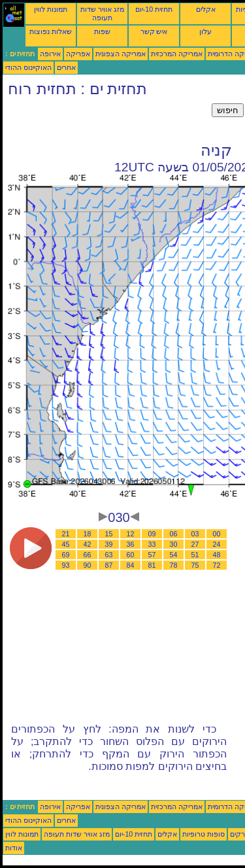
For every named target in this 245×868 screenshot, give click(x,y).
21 (66, 534)
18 (88, 534)
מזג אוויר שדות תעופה (102, 13)
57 (152, 555)
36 (131, 544)
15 (109, 534)
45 (66, 544)
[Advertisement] (107, 120)
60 (131, 555)
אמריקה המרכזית (177, 54)
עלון (205, 31)
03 (195, 534)
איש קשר (154, 31)
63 (109, 555)
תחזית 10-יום (154, 9)
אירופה (50, 54)
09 (152, 534)
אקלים (206, 9)
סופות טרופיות (204, 834)
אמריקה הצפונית (121, 54)
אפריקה (78, 54)
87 (109, 565)
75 (195, 565)
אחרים (66, 67)
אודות (14, 848)
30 (174, 544)
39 (109, 544)
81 (152, 565)
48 (217, 555)
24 (217, 544)
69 (66, 555)
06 (174, 534)
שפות (102, 31)
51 (195, 555)
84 (131, 565)
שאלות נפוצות (51, 31)
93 (66, 565)
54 (174, 555)
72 (217, 565)
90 (88, 565)
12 (131, 534)
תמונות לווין (51, 9)
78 (174, 565)
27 (195, 544)
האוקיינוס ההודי (28, 67)
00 (217, 534)
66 (88, 555)
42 (88, 544)
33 (152, 544)
